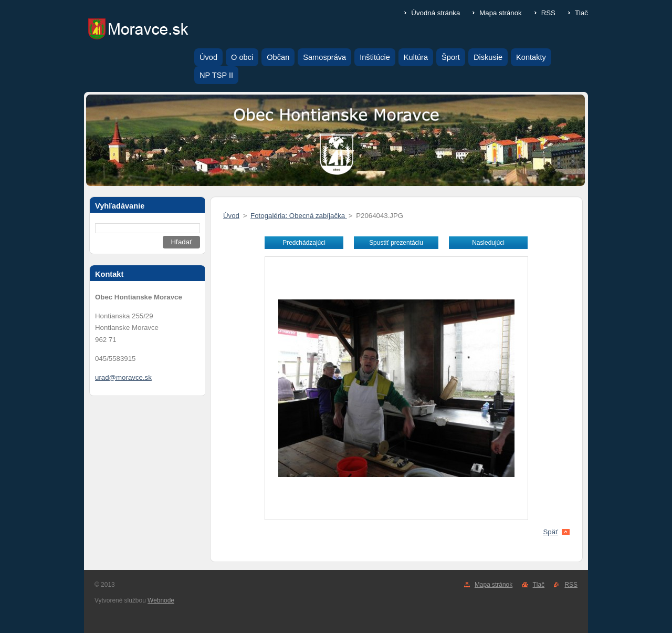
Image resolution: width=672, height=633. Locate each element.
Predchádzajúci (304, 243)
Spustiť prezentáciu (396, 243)
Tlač (581, 13)
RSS (548, 13)
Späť (550, 532)
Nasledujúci (488, 243)
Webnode (161, 600)
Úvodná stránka (435, 13)
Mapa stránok (500, 13)
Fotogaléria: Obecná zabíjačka (299, 216)
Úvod (231, 216)
